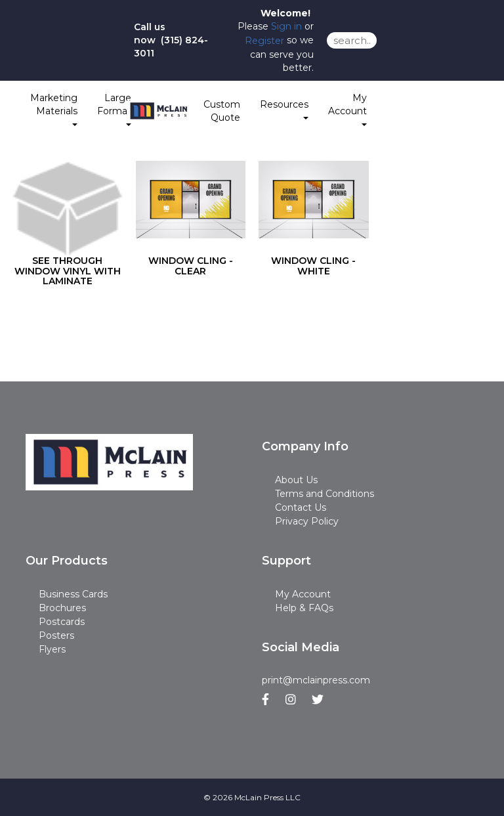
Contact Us (301, 507)
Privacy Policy (307, 521)
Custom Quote (222, 111)
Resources (284, 109)
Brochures (62, 608)
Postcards (62, 622)
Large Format (114, 109)
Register (264, 41)
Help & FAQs (304, 608)
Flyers (52, 649)
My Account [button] (347, 109)
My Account (303, 594)
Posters (56, 635)
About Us (296, 480)
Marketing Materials (54, 109)
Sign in (286, 26)
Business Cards (73, 594)
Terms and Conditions (325, 494)
